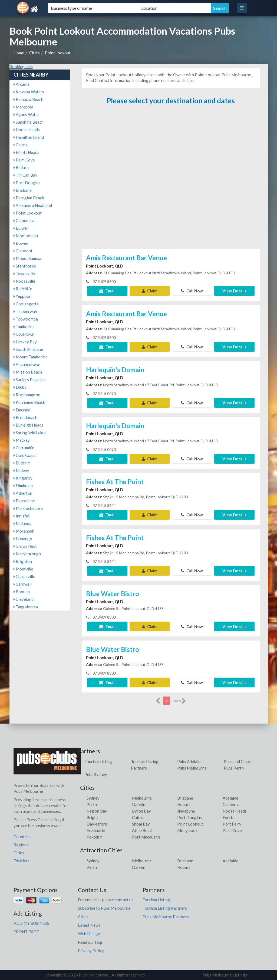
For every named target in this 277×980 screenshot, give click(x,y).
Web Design (89, 933)
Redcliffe (23, 289)
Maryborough (27, 554)
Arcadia (22, 84)
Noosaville (24, 281)
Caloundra (24, 220)
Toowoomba (26, 319)
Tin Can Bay (25, 175)
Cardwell (23, 584)
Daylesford (97, 824)
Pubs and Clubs (237, 761)
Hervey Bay (25, 342)
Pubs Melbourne (192, 768)
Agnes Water (26, 114)
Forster (229, 817)
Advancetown (27, 364)
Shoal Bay (141, 824)
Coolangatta (26, 304)
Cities (34, 53)
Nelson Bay (97, 811)
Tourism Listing (98, 761)
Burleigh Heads (28, 425)
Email (107, 291)
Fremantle (96, 830)
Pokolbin (95, 837)
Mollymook (187, 830)
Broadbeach (25, 417)
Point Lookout (28, 213)
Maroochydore (28, 508)
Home (19, 53)
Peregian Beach (29, 198)
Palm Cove (24, 160)
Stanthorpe (25, 266)
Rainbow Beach (28, 99)
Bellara (21, 167)
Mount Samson (28, 258)
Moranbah (24, 531)
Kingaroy (23, 478)
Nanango (23, 539)
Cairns (20, 145)
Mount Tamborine (31, 357)
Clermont (23, 251)
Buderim (22, 463)
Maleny (21, 470)
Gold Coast (25, 455)
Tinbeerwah (25, 311)
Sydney (93, 798)
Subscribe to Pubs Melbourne (104, 908)
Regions (21, 845)
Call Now (192, 291)
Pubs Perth (234, 768)
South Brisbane (28, 349)
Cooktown (24, 334)
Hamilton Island (29, 137)
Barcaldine (24, 501)
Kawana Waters (29, 92)
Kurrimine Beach (29, 402)
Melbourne (142, 798)
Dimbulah (23, 486)
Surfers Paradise (30, 380)
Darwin (139, 804)
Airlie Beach (143, 830)
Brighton (23, 561)
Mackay (22, 440)
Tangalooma (26, 607)
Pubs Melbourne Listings (225, 975)
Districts (22, 861)
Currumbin (24, 448)
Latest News (89, 925)
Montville (23, 569)
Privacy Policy (91, 951)
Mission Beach (28, 372)
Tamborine (24, 326)
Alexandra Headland (33, 205)
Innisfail (22, 516)
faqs (99, 942)
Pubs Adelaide (190, 761)
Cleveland (24, 599)
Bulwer (21, 228)
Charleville (24, 576)
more (179, 701)
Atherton (23, 493)
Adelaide (230, 798)
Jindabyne (186, 811)
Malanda (22, 523)
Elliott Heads (26, 152)
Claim (150, 291)
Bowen (21, 243)
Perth (92, 804)
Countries (22, 837)
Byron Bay (141, 811)
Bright (92, 817)
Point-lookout (58, 53)
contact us (124, 900)
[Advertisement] (171, 179)
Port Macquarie (146, 837)
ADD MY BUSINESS (31, 923)
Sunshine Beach (29, 122)
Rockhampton (27, 395)
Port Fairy (232, 824)
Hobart (184, 804)
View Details (234, 291)
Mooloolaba (26, 236)
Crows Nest (25, 546)
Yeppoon (22, 296)
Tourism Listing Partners (165, 908)
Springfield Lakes (30, 433)
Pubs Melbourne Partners (166, 917)
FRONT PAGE (26, 932)
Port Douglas (27, 183)
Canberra (231, 804)
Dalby (20, 387)
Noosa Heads (27, 130)
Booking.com (21, 67)
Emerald (22, 410)
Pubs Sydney (96, 774)
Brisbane (23, 190)
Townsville (24, 273)
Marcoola (23, 107)
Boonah (22, 592)
